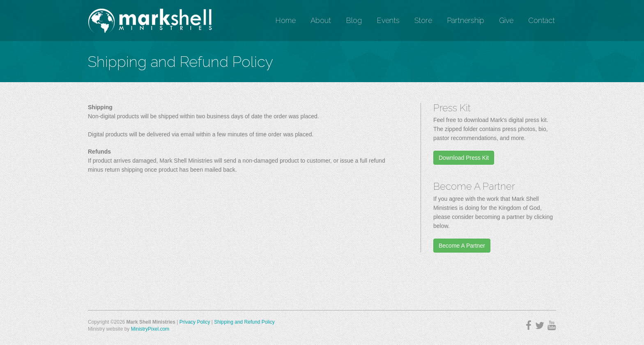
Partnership (466, 20)
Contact (542, 20)
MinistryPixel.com (150, 329)
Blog (354, 20)
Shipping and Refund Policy (244, 322)
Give (506, 20)
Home (285, 20)
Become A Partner (462, 246)
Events (388, 20)
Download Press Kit (464, 158)
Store (423, 20)
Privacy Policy (195, 322)
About (321, 20)
